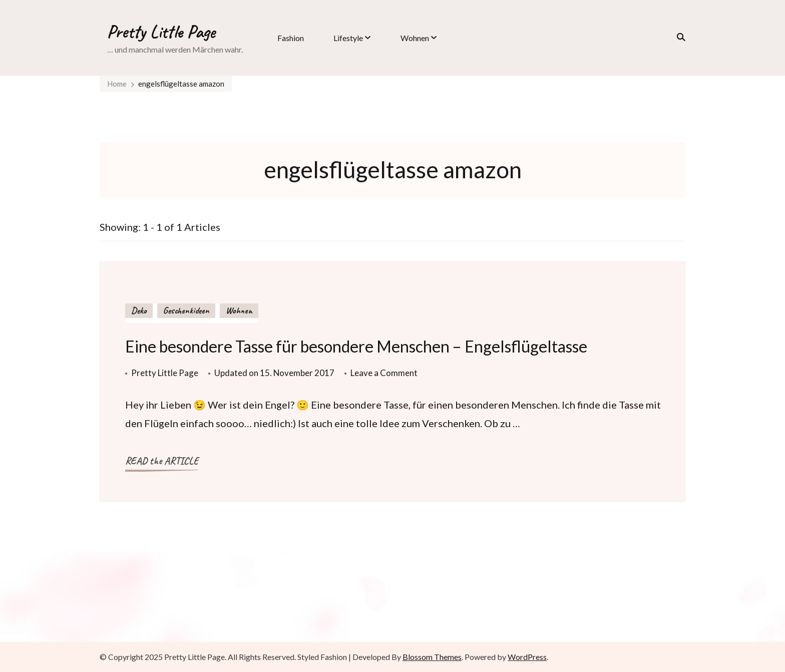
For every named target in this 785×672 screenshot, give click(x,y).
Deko (139, 310)
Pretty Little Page (161, 32)
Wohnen (415, 38)
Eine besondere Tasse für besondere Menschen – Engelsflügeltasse (356, 346)
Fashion (291, 38)
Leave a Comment (384, 373)
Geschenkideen (186, 310)
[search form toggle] (678, 37)
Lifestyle (348, 38)
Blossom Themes (432, 657)
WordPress (527, 657)
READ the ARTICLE (162, 461)
